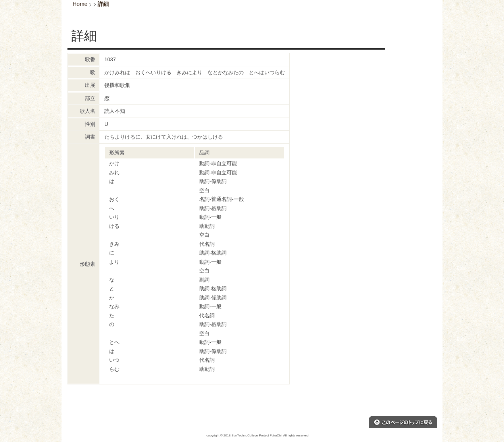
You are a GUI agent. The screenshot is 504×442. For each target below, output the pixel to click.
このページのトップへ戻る (403, 422)
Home (80, 4)
